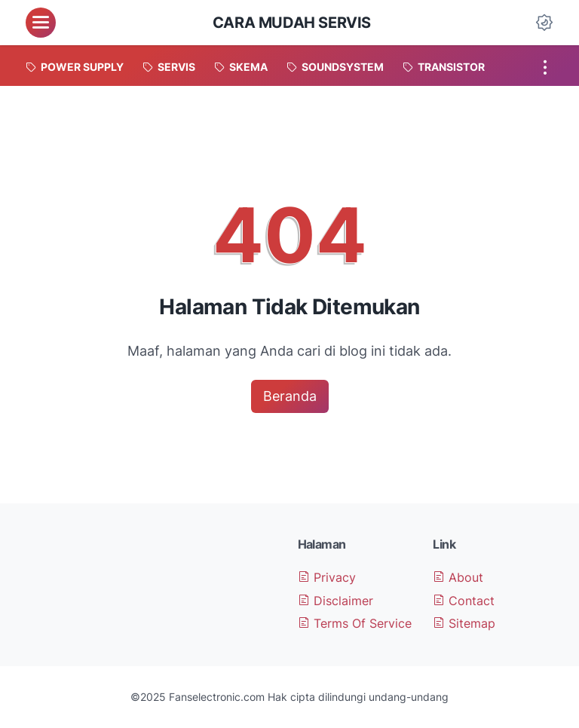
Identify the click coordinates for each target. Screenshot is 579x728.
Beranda (290, 396)
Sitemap (464, 623)
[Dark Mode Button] (544, 23)
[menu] (41, 23)
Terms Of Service (355, 623)
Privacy (327, 577)
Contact (464, 601)
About (458, 577)
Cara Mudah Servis (292, 23)
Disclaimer (335, 601)
